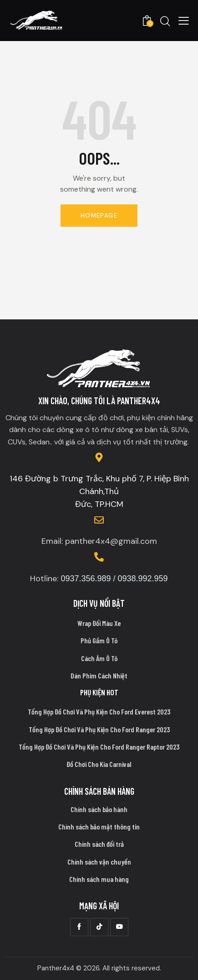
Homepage (99, 216)
